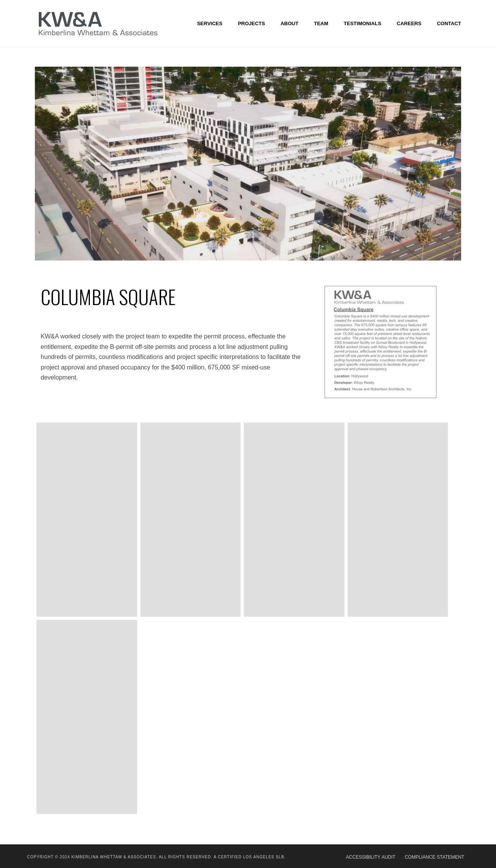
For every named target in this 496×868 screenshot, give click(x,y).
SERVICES (210, 23)
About (289, 23)
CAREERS (409, 23)
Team (321, 23)
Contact (449, 23)
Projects (251, 23)
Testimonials (363, 23)
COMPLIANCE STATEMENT (434, 857)
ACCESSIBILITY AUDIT (371, 857)
